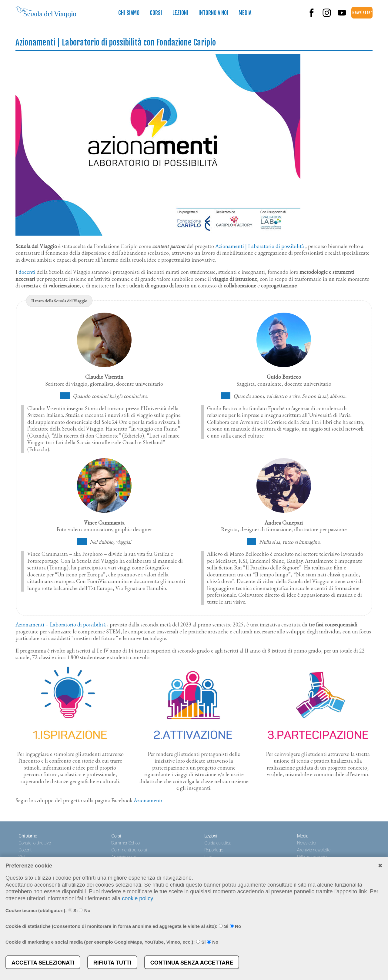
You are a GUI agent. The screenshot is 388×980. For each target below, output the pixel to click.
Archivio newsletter (314, 850)
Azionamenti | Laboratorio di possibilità (260, 246)
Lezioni (180, 13)
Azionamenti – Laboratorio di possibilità (61, 624)
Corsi (156, 13)
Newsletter (362, 13)
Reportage (214, 850)
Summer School (126, 843)
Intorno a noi (213, 13)
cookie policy (137, 898)
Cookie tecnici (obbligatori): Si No (48, 910)
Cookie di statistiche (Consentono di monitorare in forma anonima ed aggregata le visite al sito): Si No (123, 926)
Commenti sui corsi (129, 850)
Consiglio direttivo (35, 843)
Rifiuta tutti (112, 963)
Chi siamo (129, 13)
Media (245, 13)
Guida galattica (218, 843)
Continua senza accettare (192, 963)
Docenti (25, 850)
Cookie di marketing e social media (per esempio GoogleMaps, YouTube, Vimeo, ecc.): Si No (112, 942)
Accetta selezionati (43, 963)
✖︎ (380, 866)
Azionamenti (148, 800)
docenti (27, 272)
